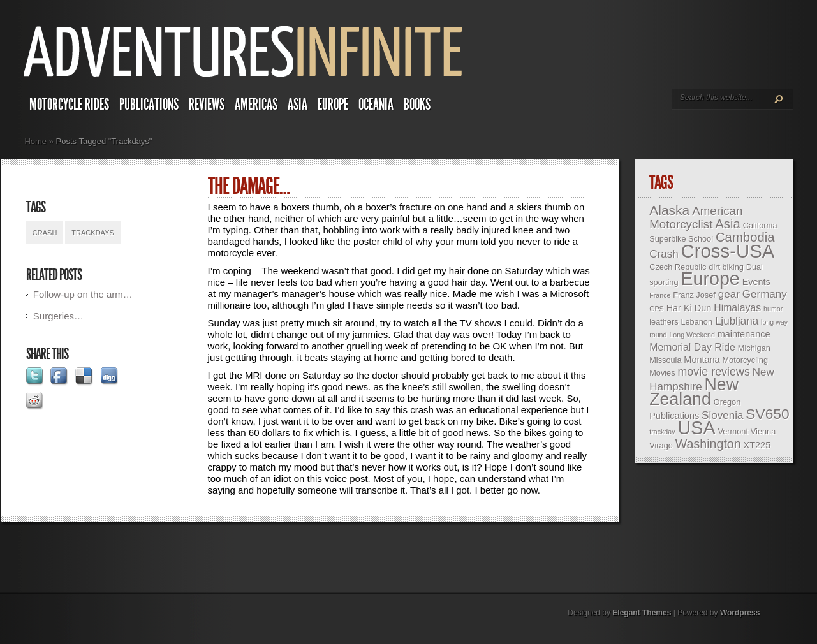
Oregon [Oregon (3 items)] (727, 402)
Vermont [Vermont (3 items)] (733, 431)
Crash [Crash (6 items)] (664, 254)
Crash (45, 233)
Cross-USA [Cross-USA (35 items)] (728, 251)
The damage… (249, 186)
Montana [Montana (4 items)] (702, 360)
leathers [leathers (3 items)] (664, 322)
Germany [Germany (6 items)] (765, 294)
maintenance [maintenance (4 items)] (744, 334)
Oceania (376, 105)
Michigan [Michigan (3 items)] (754, 348)
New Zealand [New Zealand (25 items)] (694, 392)
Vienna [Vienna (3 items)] (763, 431)
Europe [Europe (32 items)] (710, 279)
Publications (149, 105)
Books (417, 105)
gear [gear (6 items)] (729, 294)
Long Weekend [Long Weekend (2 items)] (692, 335)
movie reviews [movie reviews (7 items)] (713, 372)
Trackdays (92, 233)
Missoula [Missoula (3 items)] (665, 360)
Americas (256, 105)
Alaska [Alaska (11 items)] (669, 210)
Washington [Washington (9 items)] (708, 444)
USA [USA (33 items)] (696, 428)
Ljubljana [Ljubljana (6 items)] (737, 321)
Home (35, 141)
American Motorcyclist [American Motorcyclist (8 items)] (696, 217)
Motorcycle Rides (69, 105)
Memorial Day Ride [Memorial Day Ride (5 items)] (692, 347)
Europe (333, 105)
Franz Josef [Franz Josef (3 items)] (694, 295)
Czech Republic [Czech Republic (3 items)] (678, 267)
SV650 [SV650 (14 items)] (767, 414)
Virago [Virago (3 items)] (661, 445)
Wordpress (740, 613)
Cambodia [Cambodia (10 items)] (745, 237)
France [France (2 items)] (660, 295)
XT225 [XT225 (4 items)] (757, 445)
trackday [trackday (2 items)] (662, 432)
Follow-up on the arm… (83, 294)
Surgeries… (58, 316)
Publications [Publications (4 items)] (674, 416)
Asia (298, 105)
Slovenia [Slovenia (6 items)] (722, 415)
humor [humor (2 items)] (773, 309)
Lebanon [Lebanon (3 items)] (696, 322)
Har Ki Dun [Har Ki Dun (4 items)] (689, 308)
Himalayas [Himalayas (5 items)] (737, 308)
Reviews (207, 105)
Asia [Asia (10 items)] (728, 224)
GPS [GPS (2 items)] (657, 309)
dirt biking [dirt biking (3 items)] (726, 267)
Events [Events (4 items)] (756, 282)
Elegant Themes (642, 613)
